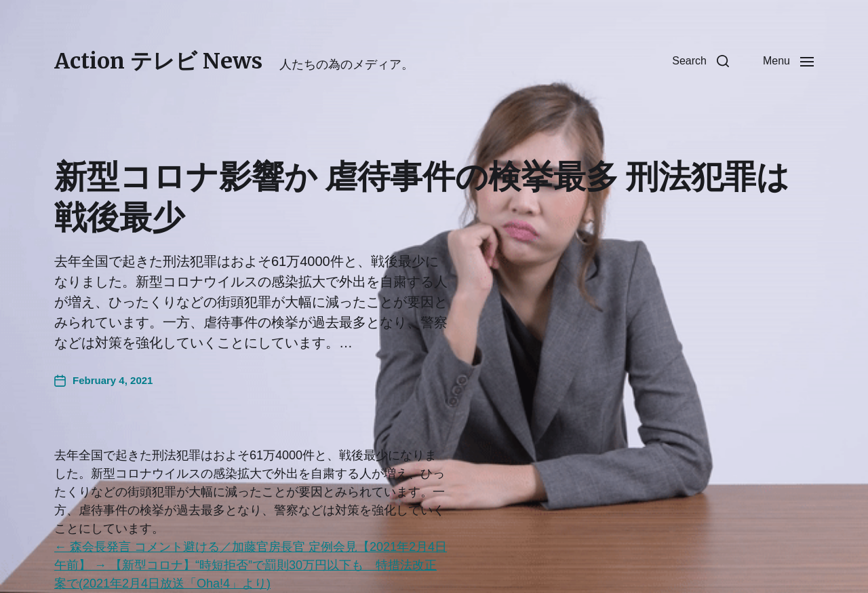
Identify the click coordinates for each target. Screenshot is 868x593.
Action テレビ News (158, 61)
